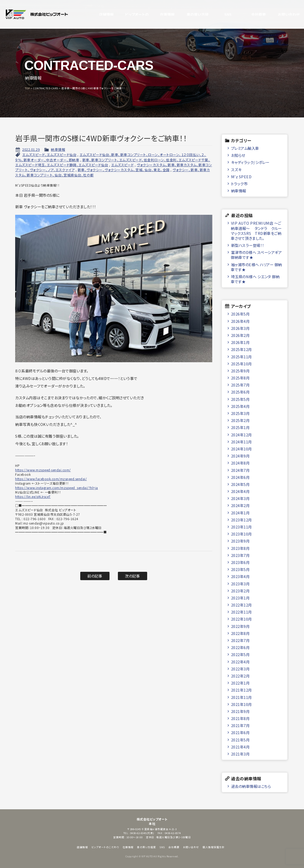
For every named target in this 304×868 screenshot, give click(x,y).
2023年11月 (242, 527)
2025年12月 (242, 349)
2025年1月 (240, 427)
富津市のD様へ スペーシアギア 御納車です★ (256, 255)
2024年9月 (240, 456)
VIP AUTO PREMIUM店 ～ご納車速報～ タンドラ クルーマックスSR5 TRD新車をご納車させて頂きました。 (256, 231)
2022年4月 (240, 662)
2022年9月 (240, 626)
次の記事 (132, 576)
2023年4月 (240, 576)
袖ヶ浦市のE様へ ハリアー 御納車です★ (256, 267)
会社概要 (253, 14)
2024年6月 (240, 477)
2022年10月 (242, 619)
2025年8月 (240, 378)
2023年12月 (242, 520)
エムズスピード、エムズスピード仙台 (49, 155)
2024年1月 (240, 513)
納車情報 (58, 149)
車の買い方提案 (193, 14)
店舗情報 (101, 14)
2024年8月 (240, 463)
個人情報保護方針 (214, 847)
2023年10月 (242, 534)
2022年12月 (242, 605)
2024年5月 (240, 484)
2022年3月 (240, 669)
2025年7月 (240, 385)
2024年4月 (240, 491)
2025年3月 (240, 413)
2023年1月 (240, 598)
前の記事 (95, 576)
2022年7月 (240, 640)
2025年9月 (240, 371)
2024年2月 (240, 505)
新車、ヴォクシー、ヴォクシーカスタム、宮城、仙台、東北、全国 (124, 170)
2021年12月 (242, 690)
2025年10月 (242, 364)
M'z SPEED (241, 177)
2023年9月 (240, 541)
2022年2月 (240, 676)
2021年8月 (240, 718)
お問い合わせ (284, 14)
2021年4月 (240, 747)
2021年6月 (240, 732)
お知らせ (238, 155)
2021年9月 (240, 711)
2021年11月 (242, 697)
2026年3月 (240, 328)
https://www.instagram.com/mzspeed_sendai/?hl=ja (57, 488)
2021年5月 (240, 740)
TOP (27, 88)
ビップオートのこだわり (132, 14)
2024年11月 (242, 442)
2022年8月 (240, 633)
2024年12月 (242, 435)
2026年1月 (240, 342)
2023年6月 (240, 562)
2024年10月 (242, 449)
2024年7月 (240, 470)
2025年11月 (242, 357)
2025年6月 (240, 392)
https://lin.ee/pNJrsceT (33, 497)
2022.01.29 (31, 149)
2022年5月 (240, 654)
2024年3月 (240, 498)
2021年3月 (240, 754)
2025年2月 (240, 420)
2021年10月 (242, 704)
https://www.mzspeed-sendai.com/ (43, 470)
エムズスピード (122, 165)
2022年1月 (240, 683)
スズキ (236, 170)
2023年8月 (240, 548)
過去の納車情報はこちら (251, 786)
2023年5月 (240, 569)
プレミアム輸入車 (245, 148)
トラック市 (239, 184)
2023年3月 (240, 584)
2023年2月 (240, 591)
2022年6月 (240, 647)
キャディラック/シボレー (250, 162)
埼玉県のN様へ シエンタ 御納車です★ (255, 279)
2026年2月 (240, 335)
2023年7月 (240, 555)
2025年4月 (240, 406)
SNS (223, 14)
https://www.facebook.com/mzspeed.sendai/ (51, 479)
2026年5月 (240, 314)
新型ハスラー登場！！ (248, 245)
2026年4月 (240, 321)
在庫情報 (162, 14)
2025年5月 (240, 399)
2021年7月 (240, 725)
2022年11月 (242, 612)
